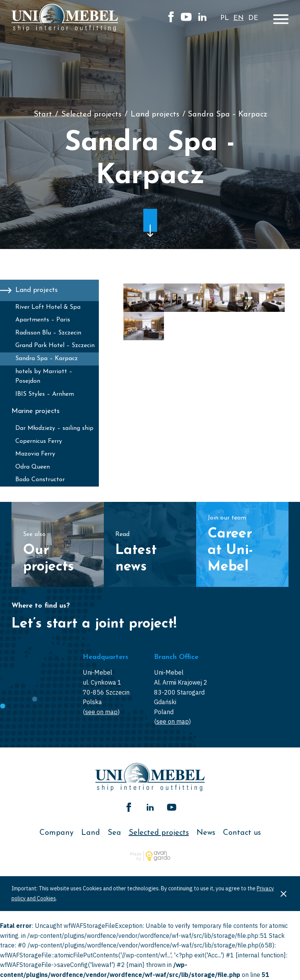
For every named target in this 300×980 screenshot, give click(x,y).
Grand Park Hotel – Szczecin (55, 346)
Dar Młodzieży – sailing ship (54, 428)
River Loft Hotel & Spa (48, 307)
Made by (136, 856)
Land (91, 833)
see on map (101, 712)
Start (43, 115)
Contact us (242, 833)
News (206, 833)
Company (57, 833)
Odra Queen (33, 467)
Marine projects (36, 411)
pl (225, 18)
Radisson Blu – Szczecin (48, 333)
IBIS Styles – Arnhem (45, 394)
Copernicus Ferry (39, 441)
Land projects (155, 115)
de (253, 18)
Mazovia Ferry (35, 454)
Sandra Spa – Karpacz (47, 359)
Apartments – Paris (43, 320)
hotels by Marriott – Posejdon (44, 377)
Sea (114, 833)
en (239, 18)
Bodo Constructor (40, 480)
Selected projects (91, 115)
